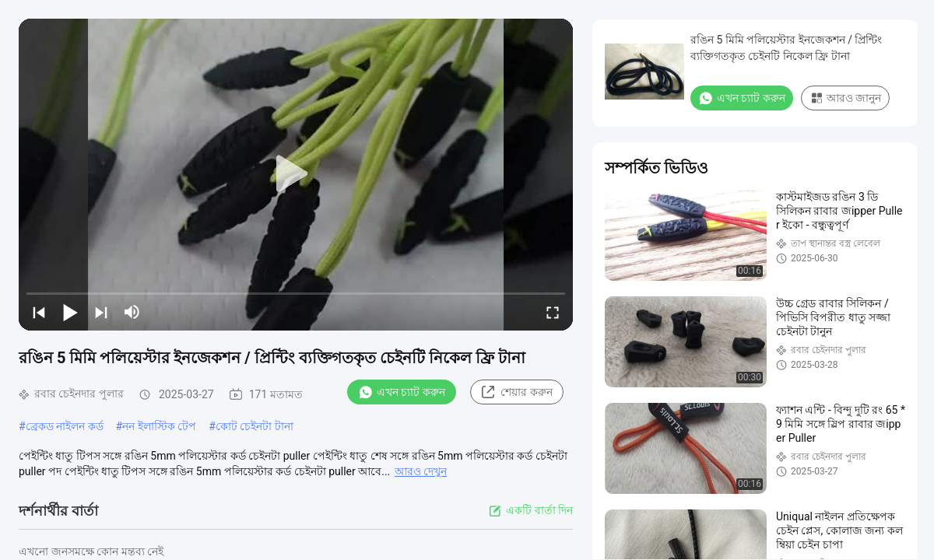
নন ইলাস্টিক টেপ (159, 426)
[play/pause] (70, 312)
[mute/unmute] (132, 312)
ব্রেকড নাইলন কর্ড (65, 426)
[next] (101, 312)
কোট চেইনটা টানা (255, 426)
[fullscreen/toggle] (553, 312)
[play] (296, 174)
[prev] (39, 312)
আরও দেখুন (421, 471)
